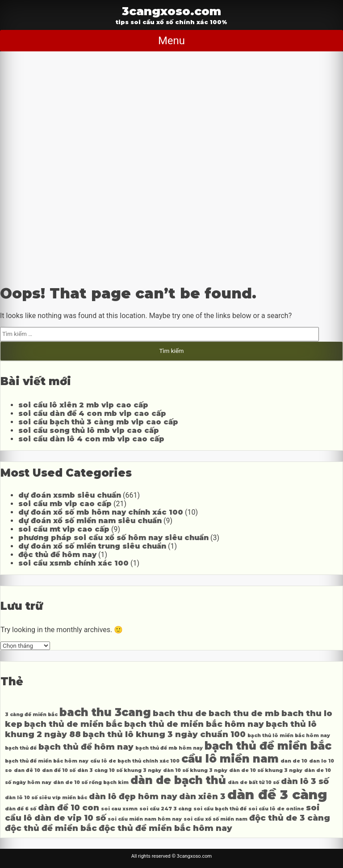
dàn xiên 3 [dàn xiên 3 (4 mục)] (202, 796)
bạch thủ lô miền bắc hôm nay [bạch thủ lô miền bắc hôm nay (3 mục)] (289, 736)
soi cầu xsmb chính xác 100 (73, 563)
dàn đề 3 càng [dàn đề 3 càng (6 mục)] (277, 795)
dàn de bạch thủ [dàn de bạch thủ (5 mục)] (178, 780)
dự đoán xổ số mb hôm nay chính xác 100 (101, 512)
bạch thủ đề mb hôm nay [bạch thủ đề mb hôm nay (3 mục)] (169, 748)
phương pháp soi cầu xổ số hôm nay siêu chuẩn (113, 538)
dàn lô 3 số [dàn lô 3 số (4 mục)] (305, 781)
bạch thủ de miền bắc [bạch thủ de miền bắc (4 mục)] (73, 724)
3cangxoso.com (171, 11)
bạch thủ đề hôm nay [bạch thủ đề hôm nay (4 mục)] (86, 747)
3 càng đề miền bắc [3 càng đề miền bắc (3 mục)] (31, 715)
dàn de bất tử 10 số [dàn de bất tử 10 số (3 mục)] (253, 782)
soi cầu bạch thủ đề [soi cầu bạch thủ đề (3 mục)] (220, 809)
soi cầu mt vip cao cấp (64, 529)
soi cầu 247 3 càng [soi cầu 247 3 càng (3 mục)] (165, 809)
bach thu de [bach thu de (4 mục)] (180, 713)
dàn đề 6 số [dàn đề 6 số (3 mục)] (21, 809)
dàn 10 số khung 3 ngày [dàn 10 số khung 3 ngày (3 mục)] (195, 770)
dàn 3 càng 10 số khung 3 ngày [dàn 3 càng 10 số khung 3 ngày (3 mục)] (119, 770)
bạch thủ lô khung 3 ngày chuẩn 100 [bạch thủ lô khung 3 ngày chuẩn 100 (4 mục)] (164, 734)
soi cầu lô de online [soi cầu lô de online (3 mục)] (276, 809)
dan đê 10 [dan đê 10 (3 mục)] (27, 770)
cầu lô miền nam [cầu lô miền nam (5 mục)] (230, 759)
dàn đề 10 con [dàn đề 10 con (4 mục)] (69, 807)
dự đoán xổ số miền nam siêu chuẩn (90, 521)
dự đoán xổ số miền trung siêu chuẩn (92, 546)
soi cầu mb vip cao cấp (65, 504)
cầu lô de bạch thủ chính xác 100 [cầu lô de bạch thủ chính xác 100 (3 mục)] (135, 761)
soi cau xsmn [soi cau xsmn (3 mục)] (119, 809)
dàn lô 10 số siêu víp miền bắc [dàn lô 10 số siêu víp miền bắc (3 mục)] (46, 798)
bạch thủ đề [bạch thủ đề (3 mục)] (21, 748)
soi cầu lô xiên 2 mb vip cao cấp (83, 405)
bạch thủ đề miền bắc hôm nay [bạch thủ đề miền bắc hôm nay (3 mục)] (47, 761)
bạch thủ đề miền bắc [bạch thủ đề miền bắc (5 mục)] (268, 746)
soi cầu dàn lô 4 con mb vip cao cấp (91, 439)
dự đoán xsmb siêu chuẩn (70, 495)
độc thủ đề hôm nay (57, 555)
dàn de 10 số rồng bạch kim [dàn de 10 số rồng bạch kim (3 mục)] (91, 782)
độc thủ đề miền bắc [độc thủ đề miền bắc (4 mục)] (51, 828)
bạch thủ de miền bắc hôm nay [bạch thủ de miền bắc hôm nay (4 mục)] (194, 724)
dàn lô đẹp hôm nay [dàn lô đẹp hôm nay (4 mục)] (133, 796)
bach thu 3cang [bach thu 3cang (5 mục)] (105, 712)
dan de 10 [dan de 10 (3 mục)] (294, 761)
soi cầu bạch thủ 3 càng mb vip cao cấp (98, 422)
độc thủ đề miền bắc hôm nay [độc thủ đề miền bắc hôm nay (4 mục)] (165, 828)
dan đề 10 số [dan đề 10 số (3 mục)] (59, 770)
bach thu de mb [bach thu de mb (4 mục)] (244, 713)
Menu (171, 41)
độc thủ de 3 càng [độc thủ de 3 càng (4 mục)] (290, 818)
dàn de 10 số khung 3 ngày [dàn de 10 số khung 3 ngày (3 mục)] (266, 770)
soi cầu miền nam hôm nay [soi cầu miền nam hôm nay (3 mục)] (145, 819)
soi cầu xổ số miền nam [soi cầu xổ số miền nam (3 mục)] (215, 819)
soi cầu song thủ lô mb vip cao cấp (89, 430)
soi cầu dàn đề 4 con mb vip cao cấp (92, 413)
